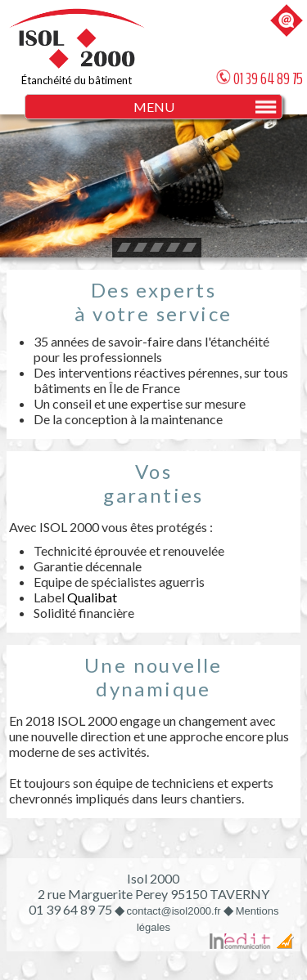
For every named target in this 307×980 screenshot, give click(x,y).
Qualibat (92, 597)
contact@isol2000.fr (174, 911)
